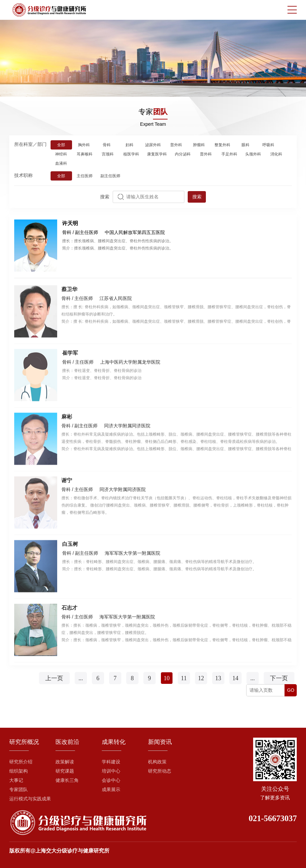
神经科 (61, 155)
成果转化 (114, 742)
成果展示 (111, 790)
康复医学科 (157, 155)
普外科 (176, 146)
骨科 (107, 146)
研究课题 (65, 771)
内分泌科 (183, 155)
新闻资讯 (160, 742)
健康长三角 (67, 780)
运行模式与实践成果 (30, 799)
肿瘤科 (199, 146)
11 (184, 678)
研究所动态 (160, 771)
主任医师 (85, 177)
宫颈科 (108, 155)
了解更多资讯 (275, 798)
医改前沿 (67, 742)
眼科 (246, 146)
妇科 (130, 146)
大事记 (16, 780)
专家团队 (19, 790)
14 (235, 678)
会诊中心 (111, 780)
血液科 (61, 164)
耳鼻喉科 (85, 155)
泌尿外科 (153, 146)
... (81, 678)
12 (201, 678)
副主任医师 (110, 177)
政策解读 (65, 762)
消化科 (276, 155)
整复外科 (222, 146)
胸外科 (84, 146)
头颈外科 (253, 155)
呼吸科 (268, 146)
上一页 (54, 678)
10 (167, 678)
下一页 (279, 678)
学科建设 (111, 762)
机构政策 (157, 762)
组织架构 (19, 771)
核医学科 (131, 155)
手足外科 (229, 155)
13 (218, 678)
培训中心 (111, 771)
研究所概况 (24, 742)
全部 (61, 146)
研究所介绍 (21, 762)
